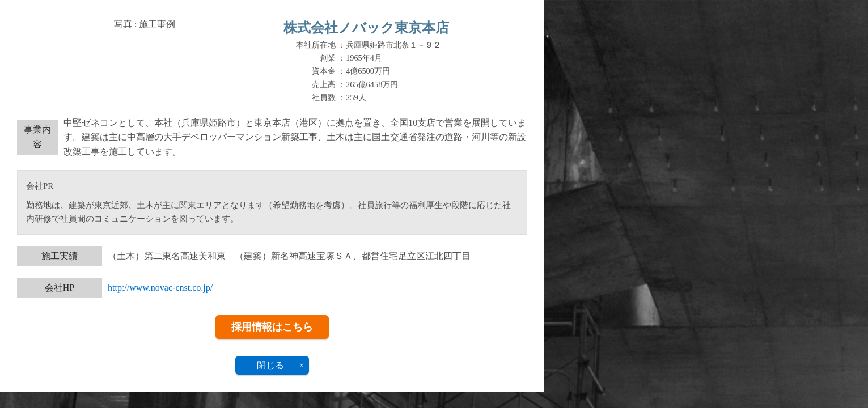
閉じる (270, 365)
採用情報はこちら (272, 327)
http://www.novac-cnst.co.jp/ (160, 288)
